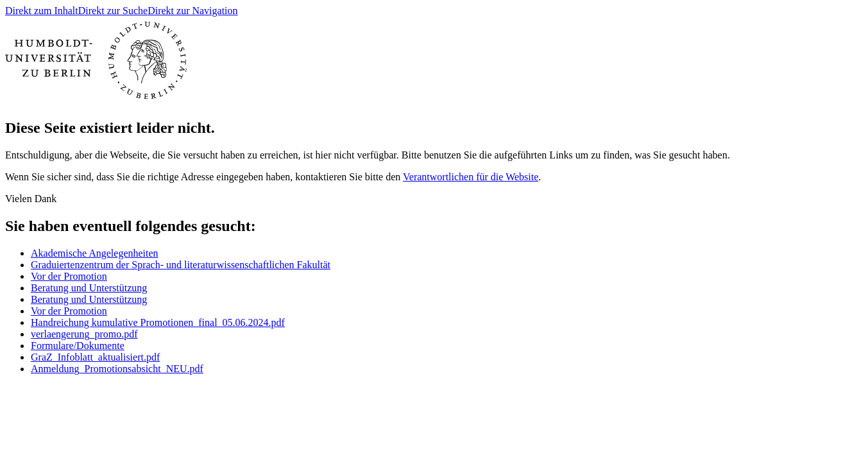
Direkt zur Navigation (192, 11)
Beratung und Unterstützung (89, 288)
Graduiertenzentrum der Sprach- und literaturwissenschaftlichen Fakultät (181, 265)
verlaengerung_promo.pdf (84, 334)
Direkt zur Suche (113, 11)
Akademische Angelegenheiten (95, 253)
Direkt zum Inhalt (42, 11)
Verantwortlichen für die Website (471, 177)
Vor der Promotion (69, 276)
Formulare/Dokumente (78, 346)
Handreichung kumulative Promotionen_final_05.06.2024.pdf (158, 322)
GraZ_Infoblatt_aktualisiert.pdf (95, 357)
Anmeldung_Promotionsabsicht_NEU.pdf (117, 369)
